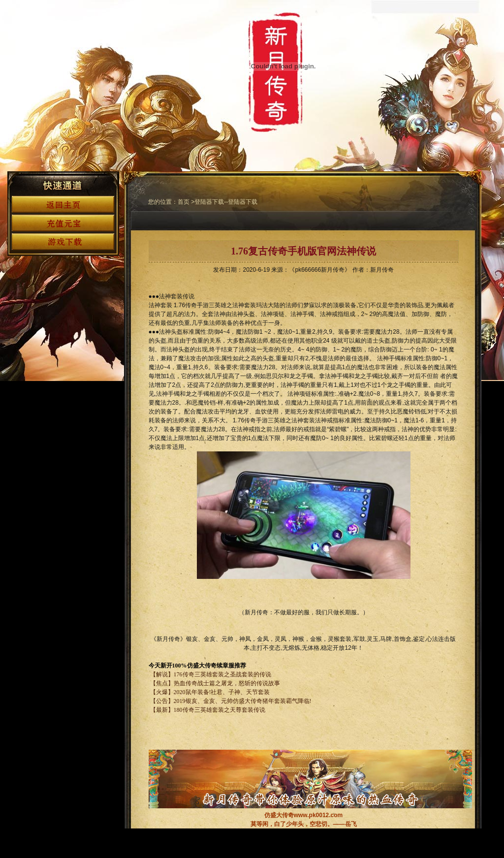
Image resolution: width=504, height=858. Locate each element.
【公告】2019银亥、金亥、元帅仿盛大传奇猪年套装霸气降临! (230, 701)
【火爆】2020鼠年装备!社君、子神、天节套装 (210, 692)
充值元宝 (63, 223)
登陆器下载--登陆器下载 (226, 202)
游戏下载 (63, 242)
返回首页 (63, 204)
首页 (184, 202)
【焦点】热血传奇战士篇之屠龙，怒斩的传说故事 (215, 683)
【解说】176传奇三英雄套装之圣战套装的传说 (211, 674)
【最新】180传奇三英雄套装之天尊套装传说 (207, 710)
